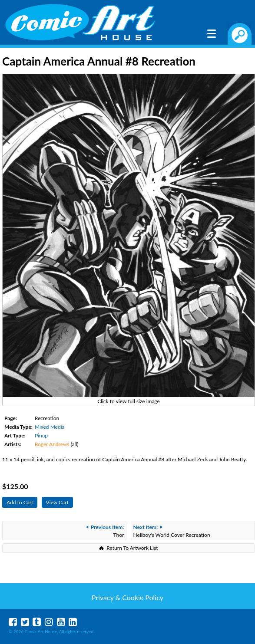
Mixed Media (50, 427)
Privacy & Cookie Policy (127, 597)
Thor (105, 531)
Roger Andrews (52, 444)
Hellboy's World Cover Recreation (172, 531)
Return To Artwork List (132, 548)
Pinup (41, 435)
